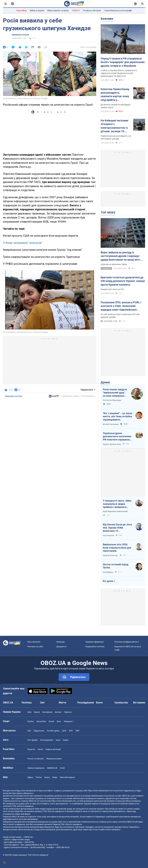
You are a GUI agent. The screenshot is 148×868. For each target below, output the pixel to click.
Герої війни (21, 11)
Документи (61, 647)
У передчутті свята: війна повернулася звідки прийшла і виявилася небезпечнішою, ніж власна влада (117, 504)
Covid (62, 768)
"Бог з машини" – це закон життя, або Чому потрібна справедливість (118, 416)
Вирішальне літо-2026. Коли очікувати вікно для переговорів (117, 548)
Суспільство (121, 703)
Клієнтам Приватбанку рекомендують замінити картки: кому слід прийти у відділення (115, 95)
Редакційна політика (13, 396)
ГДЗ (29, 731)
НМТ (77, 731)
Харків (37, 712)
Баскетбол (41, 721)
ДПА (64, 731)
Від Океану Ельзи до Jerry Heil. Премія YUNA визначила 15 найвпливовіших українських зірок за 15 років (117, 528)
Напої (40, 749)
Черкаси (68, 712)
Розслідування (86, 703)
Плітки (39, 777)
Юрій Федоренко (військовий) (115, 511)
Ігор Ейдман (108, 572)
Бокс (59, 721)
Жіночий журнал (67, 777)
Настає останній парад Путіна (116, 566)
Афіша (30, 777)
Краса (47, 777)
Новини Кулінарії (53, 749)
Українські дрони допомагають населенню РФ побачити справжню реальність (117, 437)
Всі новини (139, 703)
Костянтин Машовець (112, 400)
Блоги (99, 703)
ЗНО (71, 731)
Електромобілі (47, 740)
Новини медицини (36, 768)
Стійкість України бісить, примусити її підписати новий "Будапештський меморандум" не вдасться (119, 73)
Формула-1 (69, 721)
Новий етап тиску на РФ (112, 289)
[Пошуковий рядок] (142, 4)
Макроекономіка (54, 759)
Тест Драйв (32, 740)
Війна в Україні (37, 11)
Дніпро (58, 712)
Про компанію (34, 642)
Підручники (39, 731)
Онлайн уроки (53, 731)
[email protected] (38, 847)
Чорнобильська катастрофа (118, 11)
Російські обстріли (92, 11)
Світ (42, 703)
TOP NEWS (108, 213)
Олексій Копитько (110, 555)
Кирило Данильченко (112, 444)
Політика (27, 703)
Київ (29, 712)
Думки (105, 382)
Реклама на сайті (35, 647)
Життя (62, 703)
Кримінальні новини (20, 35)
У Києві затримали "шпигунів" (23, 243)
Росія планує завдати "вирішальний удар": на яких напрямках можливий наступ (115, 393)
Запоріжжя (47, 712)
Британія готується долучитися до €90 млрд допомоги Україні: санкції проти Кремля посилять (123, 281)
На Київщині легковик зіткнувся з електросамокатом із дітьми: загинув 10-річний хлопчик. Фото (114, 126)
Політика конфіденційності (127, 642)
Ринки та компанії (36, 759)
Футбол (31, 721)
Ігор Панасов (108, 536)
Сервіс (66, 740)
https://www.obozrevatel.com (100, 791)
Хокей (51, 721)
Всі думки (108, 581)
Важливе (107, 19)
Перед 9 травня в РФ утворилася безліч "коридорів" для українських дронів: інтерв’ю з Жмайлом (123, 62)
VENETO (76, 11)
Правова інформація (94, 642)
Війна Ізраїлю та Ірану (58, 11)
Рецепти (31, 749)
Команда (60, 642)
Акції (58, 740)
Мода (55, 777)
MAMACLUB (52, 768)
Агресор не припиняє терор (114, 264)
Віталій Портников (111, 424)
